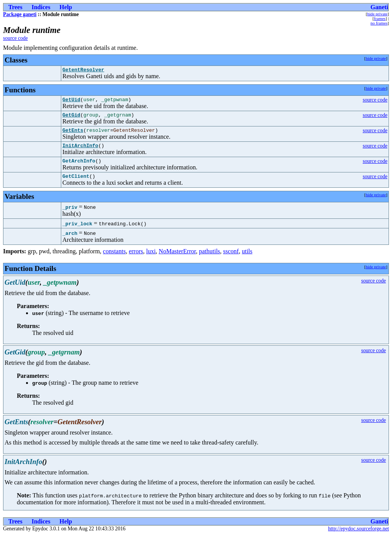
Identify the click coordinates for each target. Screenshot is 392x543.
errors (136, 259)
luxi (151, 259)
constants (114, 259)
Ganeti (379, 7)
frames (380, 18)
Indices (41, 7)
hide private (377, 14)
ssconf (231, 259)
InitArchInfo (80, 151)
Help (66, 7)
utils (247, 259)
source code (16, 38)
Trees (16, 7)
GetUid (71, 102)
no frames (379, 23)
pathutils (210, 259)
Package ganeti (20, 14)
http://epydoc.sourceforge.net (359, 537)
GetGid (71, 118)
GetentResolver (83, 71)
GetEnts (73, 135)
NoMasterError (177, 259)
